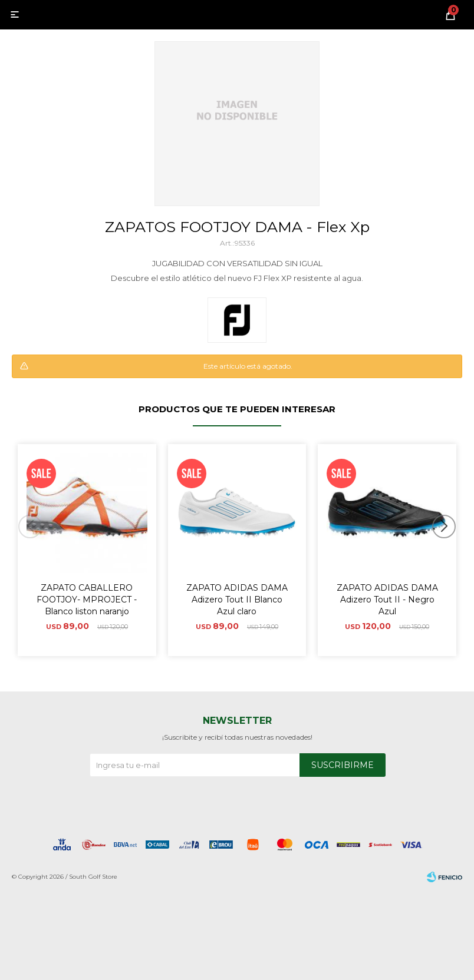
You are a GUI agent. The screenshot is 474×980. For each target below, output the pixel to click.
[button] (448, 550)
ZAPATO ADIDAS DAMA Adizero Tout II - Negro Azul (387, 600)
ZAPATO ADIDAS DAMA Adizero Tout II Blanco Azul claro (237, 600)
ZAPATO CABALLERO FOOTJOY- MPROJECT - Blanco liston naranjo (87, 600)
